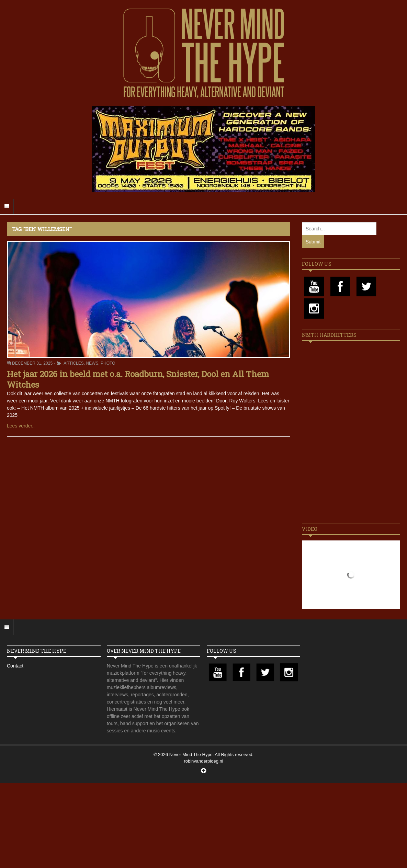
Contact (15, 666)
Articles (74, 363)
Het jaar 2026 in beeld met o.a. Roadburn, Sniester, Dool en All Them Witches (138, 379)
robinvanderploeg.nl (203, 761)
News (92, 363)
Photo (108, 363)
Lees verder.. (21, 426)
